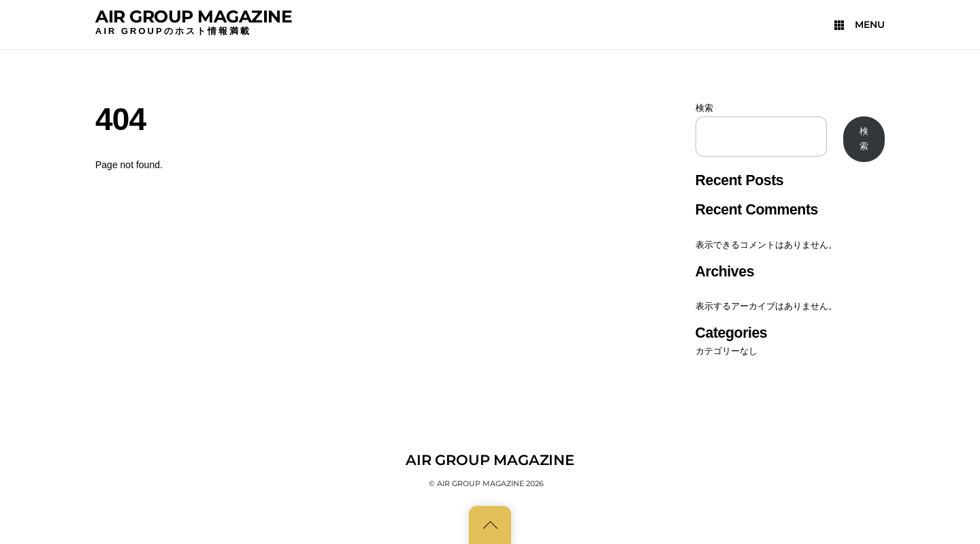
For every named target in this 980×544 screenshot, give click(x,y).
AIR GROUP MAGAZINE (194, 16)
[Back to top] (490, 525)
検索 (704, 108)
